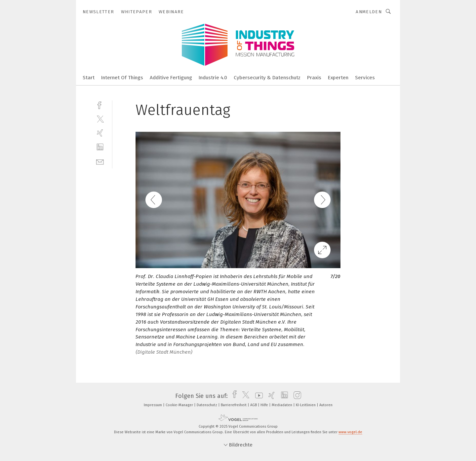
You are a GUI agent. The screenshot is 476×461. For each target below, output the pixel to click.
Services (365, 78)
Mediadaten (282, 405)
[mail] (100, 161)
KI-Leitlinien (306, 405)
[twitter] (100, 119)
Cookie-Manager (180, 405)
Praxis (314, 78)
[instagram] (296, 396)
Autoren (326, 405)
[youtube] (257, 396)
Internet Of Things (122, 78)
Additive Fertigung (171, 78)
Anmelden (369, 12)
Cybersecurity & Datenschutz (267, 78)
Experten (338, 78)
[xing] (100, 133)
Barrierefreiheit (234, 405)
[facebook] (100, 105)
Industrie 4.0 (213, 78)
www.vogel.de (350, 432)
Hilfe (265, 405)
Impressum (153, 405)
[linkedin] (100, 147)
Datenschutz (207, 405)
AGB (254, 405)
